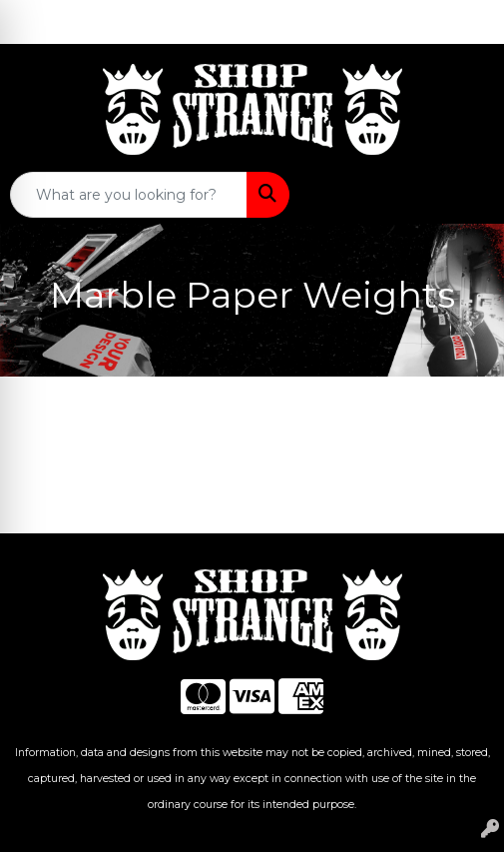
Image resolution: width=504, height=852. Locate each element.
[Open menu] (464, 195)
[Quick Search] (129, 195)
